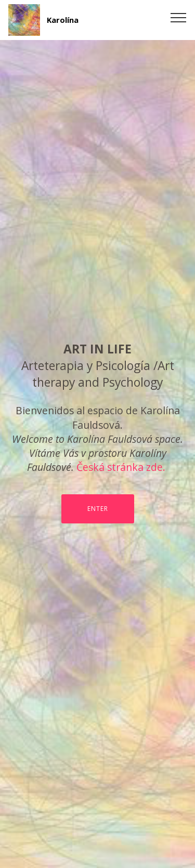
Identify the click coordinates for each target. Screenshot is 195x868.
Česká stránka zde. (121, 467)
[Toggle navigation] (179, 17)
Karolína (63, 20)
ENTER (98, 509)
